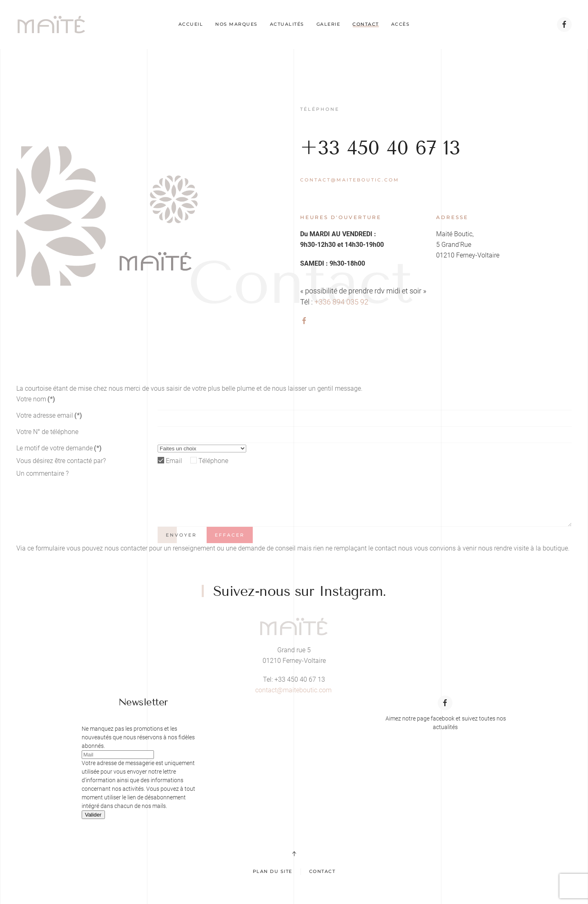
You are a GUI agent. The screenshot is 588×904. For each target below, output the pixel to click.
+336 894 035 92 (341, 302)
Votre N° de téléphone (47, 432)
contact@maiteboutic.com (350, 180)
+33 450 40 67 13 (380, 148)
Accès (401, 24)
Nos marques (236, 24)
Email (174, 461)
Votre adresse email (49, 415)
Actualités (287, 24)
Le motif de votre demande (59, 448)
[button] (294, 854)
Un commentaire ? (42, 473)
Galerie (329, 24)
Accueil (191, 24)
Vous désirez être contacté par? (61, 461)
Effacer (230, 535)
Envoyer (181, 535)
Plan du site (273, 871)
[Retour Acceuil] (51, 25)
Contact (366, 24)
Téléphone (213, 461)
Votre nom (36, 399)
